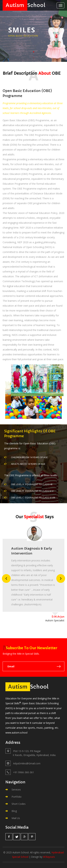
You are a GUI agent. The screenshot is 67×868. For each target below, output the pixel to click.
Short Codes (15, 804)
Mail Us (13, 818)
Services (13, 790)
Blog (11, 811)
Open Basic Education (23, 36)
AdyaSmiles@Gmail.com (27, 763)
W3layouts (49, 857)
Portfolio (13, 797)
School (24, 5)
